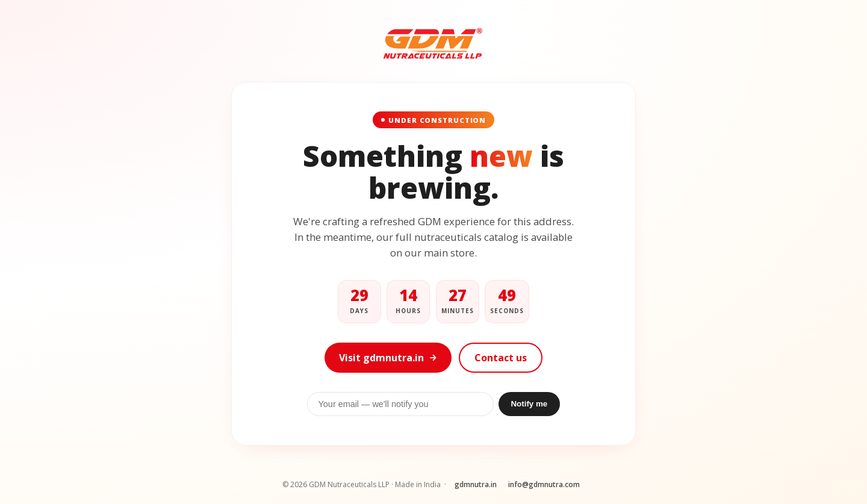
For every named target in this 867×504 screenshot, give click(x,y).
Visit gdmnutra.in (388, 358)
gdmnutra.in (476, 484)
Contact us (501, 358)
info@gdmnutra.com (544, 484)
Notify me (529, 404)
